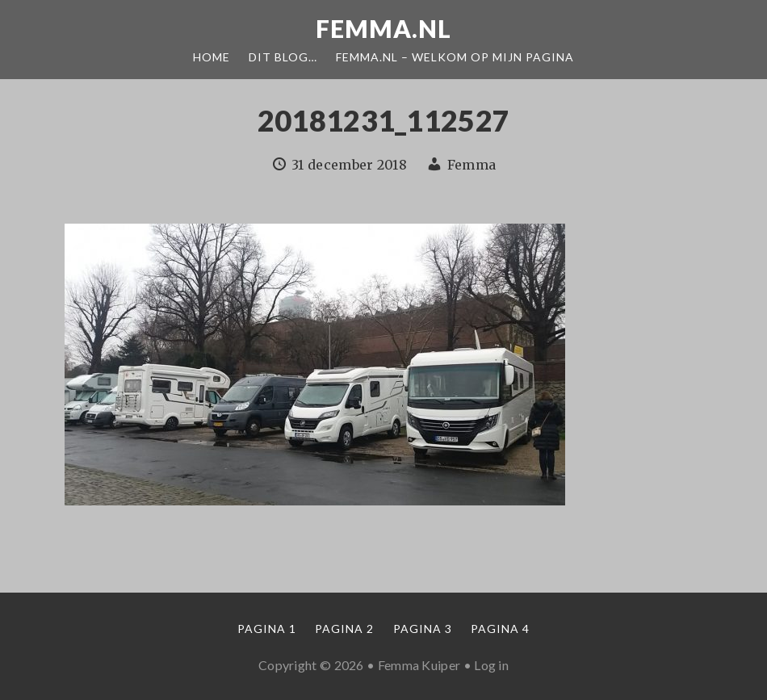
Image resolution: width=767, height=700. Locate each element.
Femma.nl (383, 28)
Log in (491, 665)
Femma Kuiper (419, 665)
